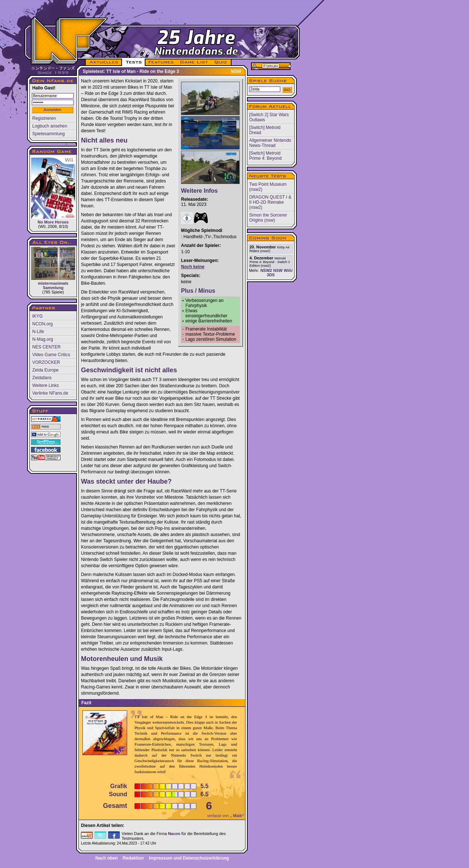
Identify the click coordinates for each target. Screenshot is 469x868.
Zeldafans (42, 378)
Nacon (174, 834)
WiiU (288, 270)
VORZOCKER (46, 362)
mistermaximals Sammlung (53, 268)
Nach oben (106, 858)
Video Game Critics (51, 355)
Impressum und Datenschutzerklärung (189, 858)
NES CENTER (46, 347)
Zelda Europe (45, 370)
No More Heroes (53, 190)
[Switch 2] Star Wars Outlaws (269, 117)
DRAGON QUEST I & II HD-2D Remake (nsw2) (270, 202)
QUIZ (221, 62)
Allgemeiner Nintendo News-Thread (270, 143)
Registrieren (44, 118)
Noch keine (193, 267)
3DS (271, 275)
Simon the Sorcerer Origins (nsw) (268, 218)
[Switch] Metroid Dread (265, 130)
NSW (278, 270)
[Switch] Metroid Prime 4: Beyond (265, 156)
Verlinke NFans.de (50, 393)
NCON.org (43, 324)
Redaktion (133, 858)
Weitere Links (45, 385)
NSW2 (266, 270)
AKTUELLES (104, 62)
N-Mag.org (43, 339)
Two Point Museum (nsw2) (268, 187)
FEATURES (161, 62)
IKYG (38, 316)
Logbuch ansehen (50, 126)
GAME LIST (194, 62)
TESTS (133, 62)
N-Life (38, 332)
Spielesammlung (49, 134)
